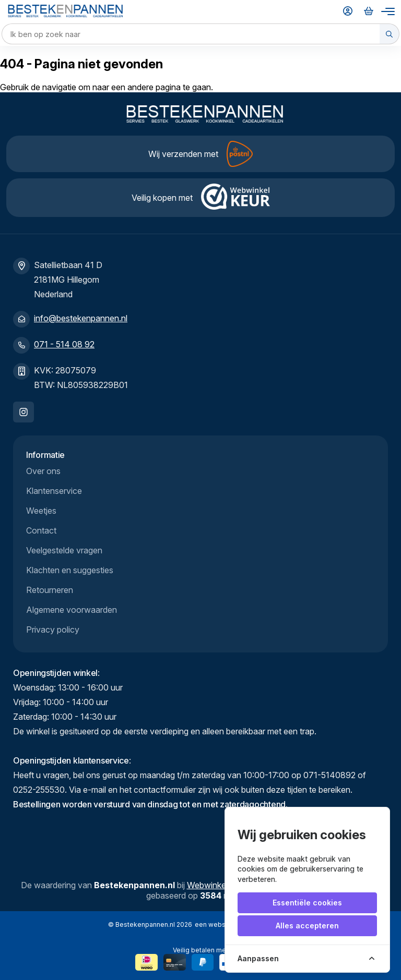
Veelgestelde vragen (64, 550)
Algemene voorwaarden (72, 610)
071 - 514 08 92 (64, 344)
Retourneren (50, 590)
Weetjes (41, 511)
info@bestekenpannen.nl (81, 318)
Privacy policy (53, 630)
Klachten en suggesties (70, 570)
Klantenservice (54, 491)
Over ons (43, 471)
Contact (41, 530)
